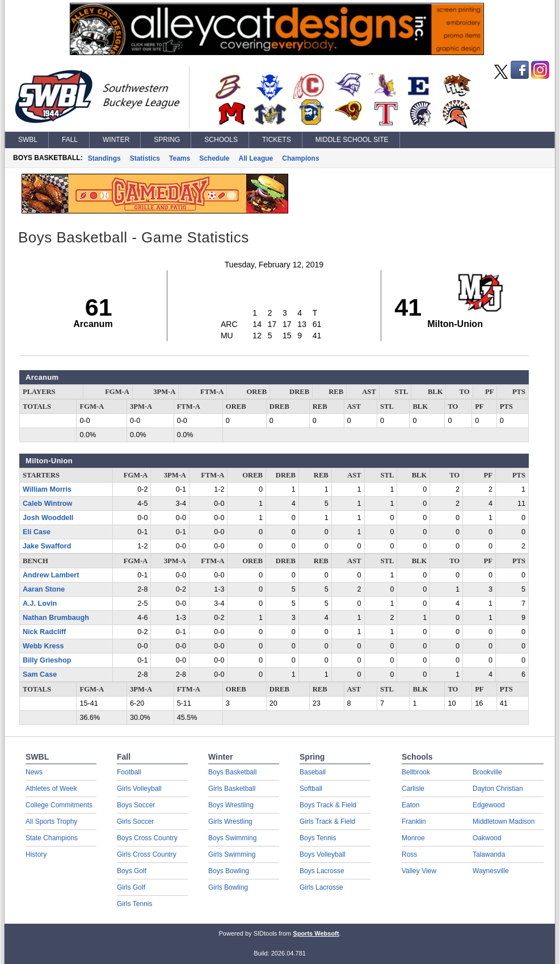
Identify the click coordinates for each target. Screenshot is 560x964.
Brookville (487, 772)
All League (256, 158)
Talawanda (489, 854)
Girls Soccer (135, 822)
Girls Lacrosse (321, 887)
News (34, 772)
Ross (409, 854)
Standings (104, 158)
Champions (300, 158)
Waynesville (491, 871)
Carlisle (413, 789)
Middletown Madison (504, 822)
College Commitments (59, 805)
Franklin (414, 822)
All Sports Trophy (51, 822)
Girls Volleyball (139, 789)
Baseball (313, 772)
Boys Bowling (229, 871)
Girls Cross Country (147, 854)
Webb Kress (43, 646)
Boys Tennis (318, 838)
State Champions (52, 838)
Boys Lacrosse (322, 871)
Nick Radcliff (44, 632)
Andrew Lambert (51, 575)
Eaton (410, 805)
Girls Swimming (232, 854)
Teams (180, 158)
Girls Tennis (134, 904)
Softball (311, 789)
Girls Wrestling (230, 822)
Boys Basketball (232, 772)
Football (129, 772)
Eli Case (37, 532)
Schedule (214, 158)
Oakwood (487, 838)
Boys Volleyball (323, 854)
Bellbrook (416, 772)
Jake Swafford (47, 546)
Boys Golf (132, 871)
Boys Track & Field (328, 805)
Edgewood (489, 805)
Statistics (145, 158)
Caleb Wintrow (47, 504)
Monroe (413, 838)
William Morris (47, 489)
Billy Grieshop (47, 660)
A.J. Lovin (40, 603)
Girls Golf (131, 887)
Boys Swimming (232, 838)
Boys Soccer (136, 805)
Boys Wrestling (231, 805)
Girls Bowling (228, 887)
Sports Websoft (316, 933)
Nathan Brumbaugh (56, 618)
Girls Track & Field (327, 822)
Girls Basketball (232, 789)
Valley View (419, 871)
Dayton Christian (498, 789)
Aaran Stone (44, 589)
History (36, 854)
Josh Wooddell (48, 518)
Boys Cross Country (147, 838)
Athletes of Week (51, 789)
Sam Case (40, 674)
